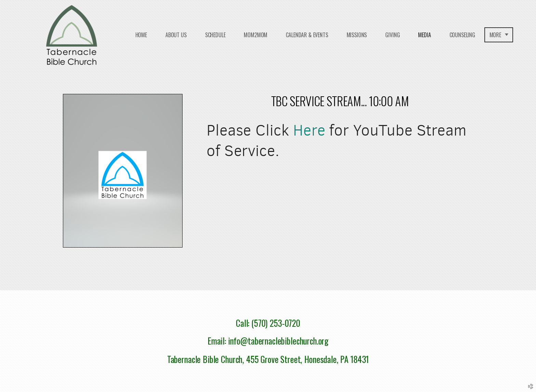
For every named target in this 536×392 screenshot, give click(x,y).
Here (309, 130)
